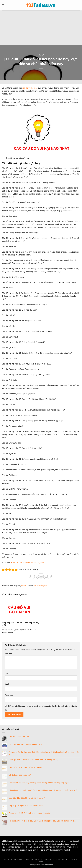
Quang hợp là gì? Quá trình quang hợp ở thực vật (29, 813)
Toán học (48, 860)
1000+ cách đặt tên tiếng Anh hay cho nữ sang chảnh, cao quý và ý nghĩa (39, 783)
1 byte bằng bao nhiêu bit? (20, 775)
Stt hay (74, 860)
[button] (3, 5)
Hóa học (30, 860)
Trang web (9, 695)
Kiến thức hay (10, 860)
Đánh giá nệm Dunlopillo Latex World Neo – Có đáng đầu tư (34, 760)
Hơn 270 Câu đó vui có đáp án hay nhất (28, 563)
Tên (7, 673)
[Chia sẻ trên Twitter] (39, 577)
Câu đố (41, 55)
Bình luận (9, 653)
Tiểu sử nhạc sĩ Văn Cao (19, 737)
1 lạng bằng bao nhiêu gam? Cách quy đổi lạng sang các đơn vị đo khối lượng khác (43, 790)
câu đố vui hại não (30, 88)
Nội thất (66, 860)
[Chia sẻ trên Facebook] (35, 577)
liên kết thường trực (40, 586)
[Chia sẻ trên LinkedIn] (52, 577)
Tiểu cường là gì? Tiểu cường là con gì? (25, 767)
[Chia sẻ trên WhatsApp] (30, 577)
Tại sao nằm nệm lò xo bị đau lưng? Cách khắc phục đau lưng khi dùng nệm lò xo (43, 821)
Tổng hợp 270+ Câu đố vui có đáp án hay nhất (20, 624)
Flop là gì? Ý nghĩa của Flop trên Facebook (27, 806)
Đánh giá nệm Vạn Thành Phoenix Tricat (25, 744)
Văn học (57, 860)
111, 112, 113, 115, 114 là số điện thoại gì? (27, 798)
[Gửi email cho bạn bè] (43, 577)
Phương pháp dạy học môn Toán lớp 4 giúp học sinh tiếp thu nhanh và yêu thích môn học (44, 753)
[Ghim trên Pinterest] (47, 577)
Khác (41, 861)
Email (7, 684)
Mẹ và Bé (39, 860)
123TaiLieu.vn (8, 841)
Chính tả (21, 860)
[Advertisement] (41, 28)
